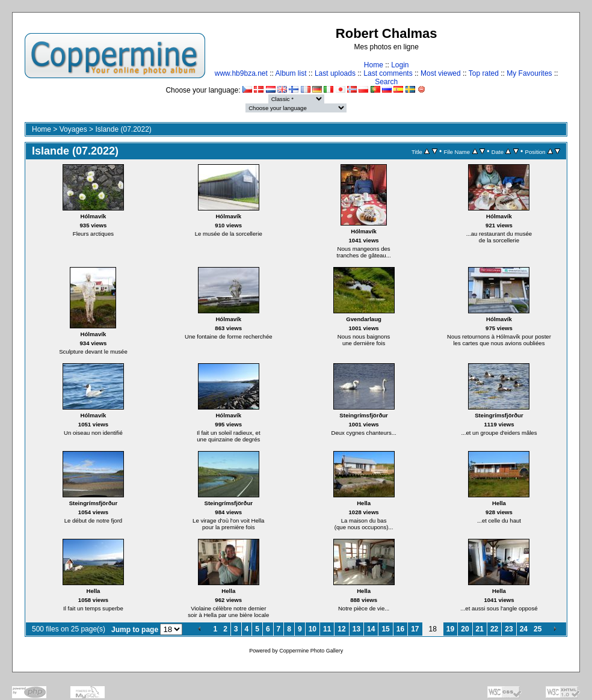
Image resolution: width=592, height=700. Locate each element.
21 (480, 629)
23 (509, 629)
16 (400, 629)
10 (313, 629)
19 (450, 629)
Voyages (73, 129)
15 (385, 629)
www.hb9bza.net (241, 73)
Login (400, 65)
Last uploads (335, 73)
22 (494, 629)
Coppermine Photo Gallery (311, 651)
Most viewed (441, 73)
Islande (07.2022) (123, 129)
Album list (291, 73)
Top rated (484, 73)
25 (538, 629)
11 (327, 629)
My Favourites (529, 73)
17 (415, 629)
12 (341, 629)
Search (386, 82)
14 (371, 629)
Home (374, 65)
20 (465, 629)
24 (524, 629)
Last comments (388, 73)
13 (356, 629)
